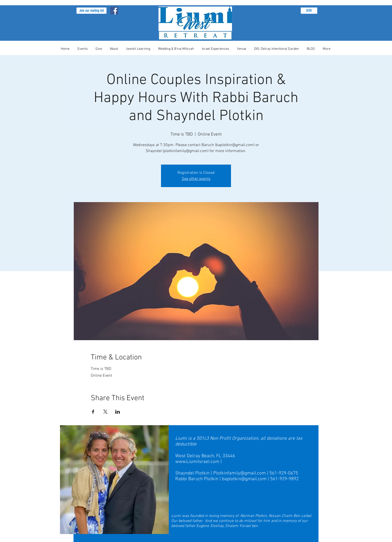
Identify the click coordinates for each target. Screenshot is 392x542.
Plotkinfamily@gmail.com (239, 473)
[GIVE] (309, 11)
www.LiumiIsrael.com (197, 462)
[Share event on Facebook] (93, 412)
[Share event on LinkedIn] (118, 412)
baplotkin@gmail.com (244, 479)
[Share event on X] (105, 412)
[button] (91, 11)
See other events (196, 179)
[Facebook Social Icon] (114, 11)
